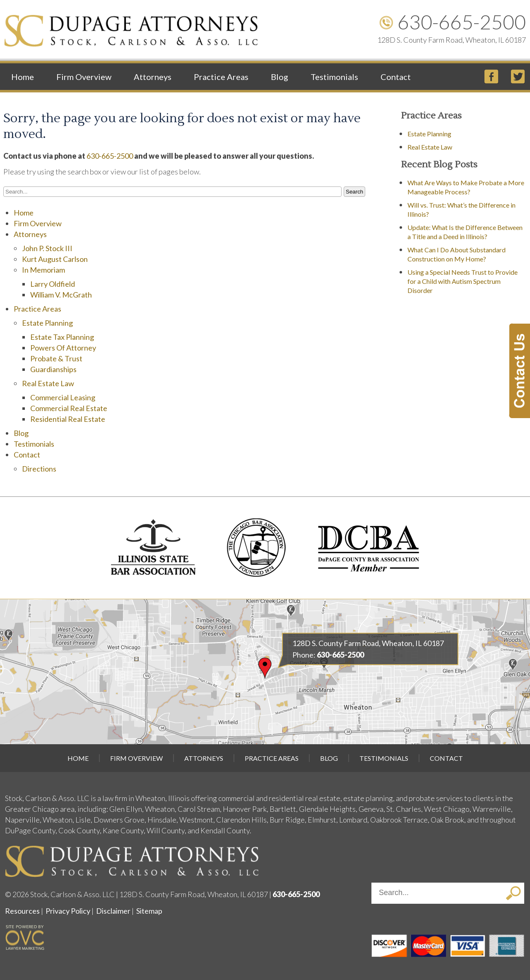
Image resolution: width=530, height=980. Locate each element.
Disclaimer (113, 911)
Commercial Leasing (63, 397)
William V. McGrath (61, 295)
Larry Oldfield (53, 284)
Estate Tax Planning (62, 337)
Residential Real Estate (68, 419)
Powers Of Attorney (63, 348)
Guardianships (53, 369)
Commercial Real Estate (69, 408)
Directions (39, 469)
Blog (279, 77)
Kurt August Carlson (55, 259)
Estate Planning (47, 323)
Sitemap (149, 911)
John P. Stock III (47, 248)
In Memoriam (43, 270)
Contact (396, 77)
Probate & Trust (56, 358)
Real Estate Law (48, 383)
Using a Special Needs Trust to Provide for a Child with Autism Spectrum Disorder (463, 281)
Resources (22, 911)
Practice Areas (221, 77)
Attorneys (153, 77)
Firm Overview (84, 77)
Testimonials (334, 77)
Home (23, 77)
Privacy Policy (68, 911)
